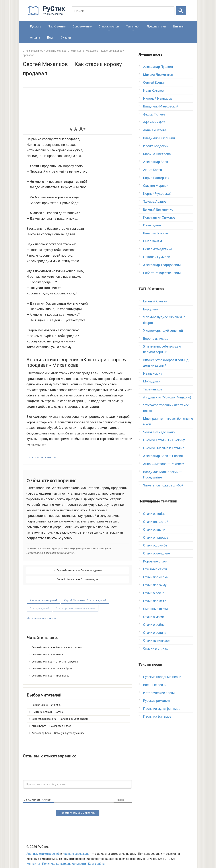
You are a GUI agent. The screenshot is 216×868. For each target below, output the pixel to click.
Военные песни (155, 685)
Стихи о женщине (156, 553)
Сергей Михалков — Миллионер (50, 671)
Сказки (66, 38)
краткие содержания (77, 849)
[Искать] (181, 11)
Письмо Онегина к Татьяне (164, 448)
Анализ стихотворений (44, 596)
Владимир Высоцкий (159, 138)
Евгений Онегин (155, 301)
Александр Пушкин (158, 67)
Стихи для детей (39, 604)
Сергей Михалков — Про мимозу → (104, 572)
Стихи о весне (154, 593)
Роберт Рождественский (162, 273)
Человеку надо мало (159, 432)
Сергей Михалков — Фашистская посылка (57, 643)
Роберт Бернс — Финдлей (46, 700)
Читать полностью (39, 457)
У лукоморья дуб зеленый (163, 331)
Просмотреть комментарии (77, 808)
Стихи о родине (155, 633)
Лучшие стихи (156, 26)
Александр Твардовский (162, 265)
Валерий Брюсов (156, 233)
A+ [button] (82, 129)
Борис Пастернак (156, 178)
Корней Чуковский (157, 194)
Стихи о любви (154, 514)
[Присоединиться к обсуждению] (77, 779)
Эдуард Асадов (155, 201)
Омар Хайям (152, 241)
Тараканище (153, 389)
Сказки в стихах (155, 648)
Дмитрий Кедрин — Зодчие (47, 707)
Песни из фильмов (157, 716)
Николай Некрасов (158, 98)
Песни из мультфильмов (162, 709)
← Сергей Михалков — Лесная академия (51, 572)
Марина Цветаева (157, 154)
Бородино (150, 309)
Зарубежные (57, 26)
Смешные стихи (155, 609)
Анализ (35, 38)
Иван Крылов (153, 90)
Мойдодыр (151, 381)
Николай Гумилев (157, 257)
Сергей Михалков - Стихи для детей (85, 596)
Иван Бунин (152, 225)
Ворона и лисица (156, 339)
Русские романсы (157, 701)
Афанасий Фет (154, 122)
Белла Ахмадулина (158, 249)
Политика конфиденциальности (64, 859)
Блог (50, 38)
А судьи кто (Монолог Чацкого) (167, 397)
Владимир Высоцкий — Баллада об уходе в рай (60, 714)
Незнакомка (153, 373)
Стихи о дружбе (155, 545)
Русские (36, 26)
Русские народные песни (162, 677)
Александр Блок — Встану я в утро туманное (58, 728)
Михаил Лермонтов (158, 75)
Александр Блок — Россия (163, 456)
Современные (82, 26)
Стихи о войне (154, 625)
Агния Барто (152, 170)
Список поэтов (109, 26)
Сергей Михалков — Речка (47, 650)
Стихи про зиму (155, 585)
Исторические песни (159, 693)
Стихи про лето (155, 601)
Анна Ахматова (155, 130)
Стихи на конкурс (156, 640)
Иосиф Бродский (156, 146)
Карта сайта (96, 859)
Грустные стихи (155, 569)
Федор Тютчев (154, 114)
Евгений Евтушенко (158, 209)
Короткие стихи (155, 561)
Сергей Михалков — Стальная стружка (55, 657)
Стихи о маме (153, 617)
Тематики (133, 26)
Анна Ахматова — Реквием (164, 464)
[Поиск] (123, 11)
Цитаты (178, 26)
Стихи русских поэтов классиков (76, 604)
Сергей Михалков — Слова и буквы (52, 664)
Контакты (33, 859)
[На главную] (47, 14)
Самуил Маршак (156, 186)
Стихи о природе (156, 537)
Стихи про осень (156, 577)
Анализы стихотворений (43, 849)
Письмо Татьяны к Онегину (164, 440)
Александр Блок (156, 162)
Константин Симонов (159, 217)
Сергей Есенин (154, 82)
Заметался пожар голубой (163, 485)
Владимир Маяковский (161, 106)
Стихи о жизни (154, 529)
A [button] (71, 129)
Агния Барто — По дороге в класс (51, 721)
